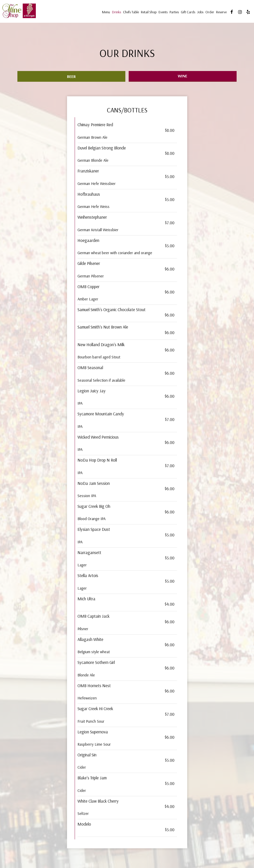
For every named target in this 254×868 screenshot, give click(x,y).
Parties (173, 13)
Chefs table (130, 13)
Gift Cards (187, 13)
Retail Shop (148, 13)
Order (209, 13)
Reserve (221, 13)
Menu (105, 13)
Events (162, 13)
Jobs (200, 13)
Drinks (116, 13)
